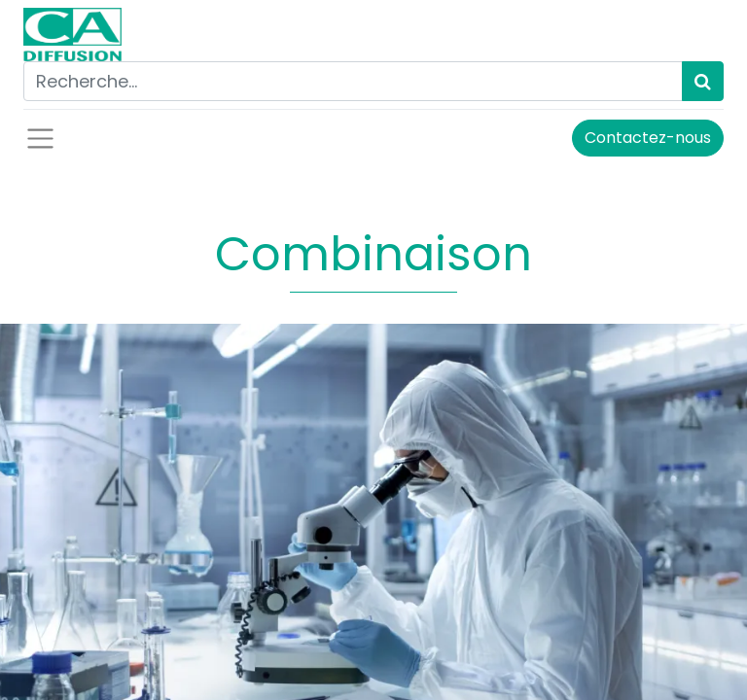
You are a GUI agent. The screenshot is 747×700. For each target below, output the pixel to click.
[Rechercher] (703, 81)
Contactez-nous (648, 138)
